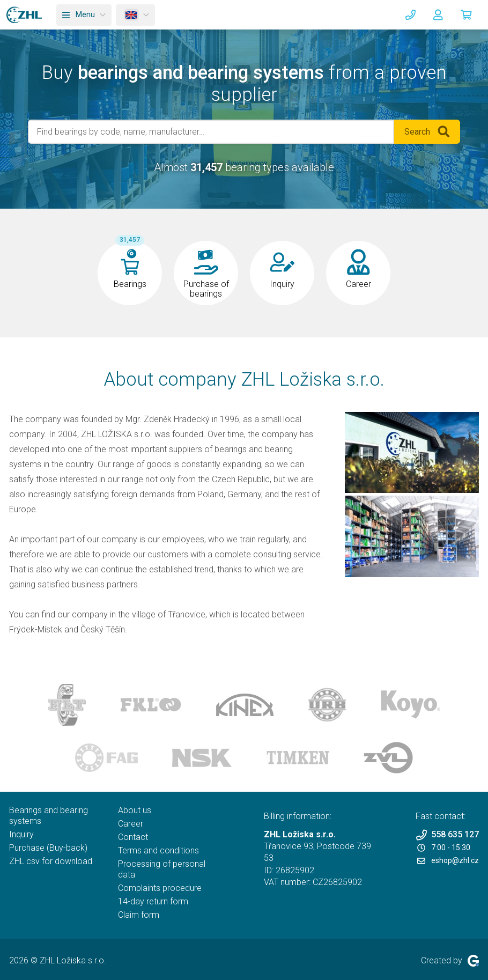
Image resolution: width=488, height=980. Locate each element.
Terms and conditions (158, 850)
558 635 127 (447, 835)
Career (131, 824)
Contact (133, 837)
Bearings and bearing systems (49, 816)
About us (135, 810)
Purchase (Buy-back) (48, 848)
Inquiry (21, 834)
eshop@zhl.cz (448, 860)
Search (427, 132)
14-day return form (153, 901)
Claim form (139, 915)
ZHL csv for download (51, 861)
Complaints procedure (160, 888)
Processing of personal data (162, 869)
